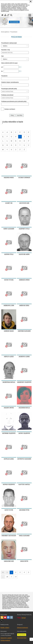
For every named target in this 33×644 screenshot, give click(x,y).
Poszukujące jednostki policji (9, 89)
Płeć (2, 56)
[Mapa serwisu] (5, 15)
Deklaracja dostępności (23, 628)
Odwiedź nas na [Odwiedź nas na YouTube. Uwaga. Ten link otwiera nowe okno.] (5, 617)
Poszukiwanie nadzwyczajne (9, 43)
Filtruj (12, 115)
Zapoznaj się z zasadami (6, 638)
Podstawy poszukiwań (7, 95)
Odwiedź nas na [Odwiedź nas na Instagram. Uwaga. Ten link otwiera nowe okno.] (11, 617)
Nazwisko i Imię (5, 50)
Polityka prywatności (5, 640)
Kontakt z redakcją (5, 628)
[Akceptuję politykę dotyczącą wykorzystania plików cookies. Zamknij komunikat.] (31, 1)
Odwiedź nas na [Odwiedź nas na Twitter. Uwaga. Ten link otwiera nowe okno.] (2, 621)
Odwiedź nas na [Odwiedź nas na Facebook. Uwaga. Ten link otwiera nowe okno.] (8, 617)
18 (7, 577)
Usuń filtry (20, 115)
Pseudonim (4, 76)
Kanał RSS (2, 617)
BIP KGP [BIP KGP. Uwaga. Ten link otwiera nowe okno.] (24, 618)
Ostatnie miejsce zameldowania (10, 82)
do (2, 71)
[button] (30, 15)
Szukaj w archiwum (10, 109)
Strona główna (5, 32)
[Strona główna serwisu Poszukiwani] (2, 15)
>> (15, 576)
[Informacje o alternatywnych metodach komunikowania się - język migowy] (8, 15)
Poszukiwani (14, 32)
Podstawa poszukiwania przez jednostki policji (14, 101)
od (2, 67)
